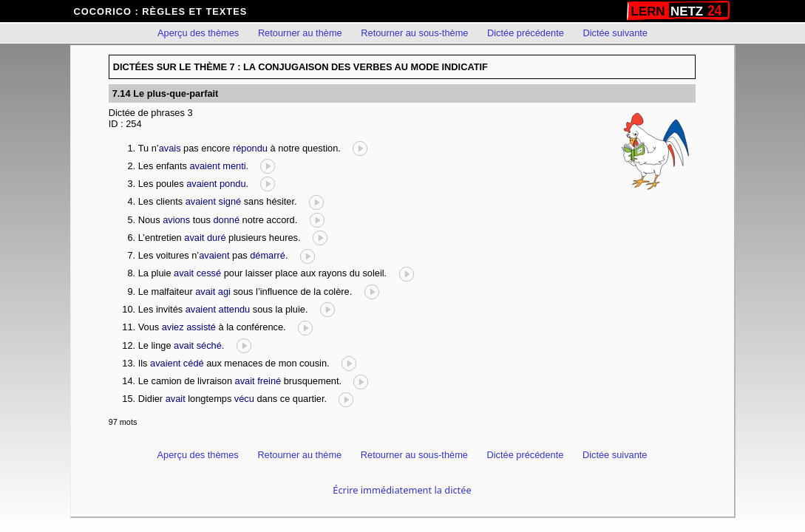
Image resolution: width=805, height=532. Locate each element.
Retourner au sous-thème (414, 33)
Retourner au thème (300, 33)
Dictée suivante (615, 33)
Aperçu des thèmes (198, 33)
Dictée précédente (526, 33)
